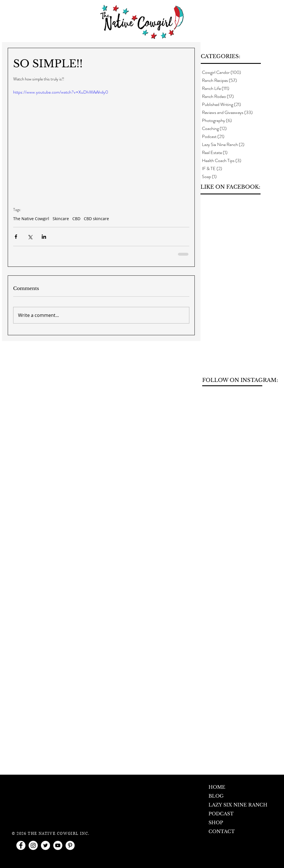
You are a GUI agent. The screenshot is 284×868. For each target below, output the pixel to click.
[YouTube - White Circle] (58, 845)
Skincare (61, 219)
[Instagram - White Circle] (33, 845)
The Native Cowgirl (31, 219)
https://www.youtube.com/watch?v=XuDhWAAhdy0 (61, 92)
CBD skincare (96, 219)
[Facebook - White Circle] (21, 845)
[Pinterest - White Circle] (70, 845)
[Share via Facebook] (16, 237)
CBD (76, 219)
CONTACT (222, 831)
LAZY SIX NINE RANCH (238, 805)
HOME (217, 787)
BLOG (216, 796)
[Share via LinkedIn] (44, 237)
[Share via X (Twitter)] (30, 237)
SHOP (216, 822)
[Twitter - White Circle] (45, 845)
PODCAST (221, 814)
